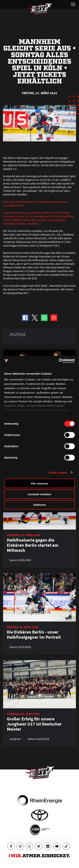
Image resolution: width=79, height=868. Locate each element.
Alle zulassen (39, 483)
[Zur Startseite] (39, 9)
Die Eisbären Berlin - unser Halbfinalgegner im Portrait (34, 635)
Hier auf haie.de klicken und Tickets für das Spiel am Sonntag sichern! (35, 203)
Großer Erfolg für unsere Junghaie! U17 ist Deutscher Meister (34, 724)
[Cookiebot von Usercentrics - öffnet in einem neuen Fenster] (59, 361)
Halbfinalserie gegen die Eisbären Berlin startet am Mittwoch (33, 545)
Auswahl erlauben (39, 494)
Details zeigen (58, 472)
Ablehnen (39, 505)
